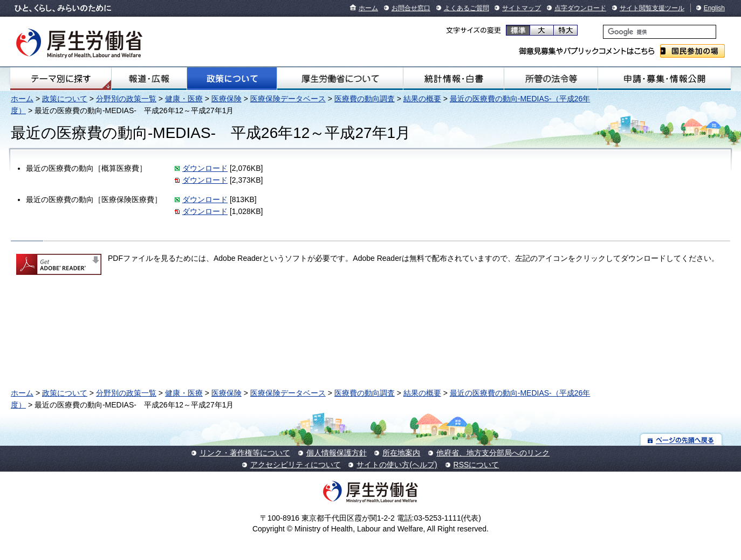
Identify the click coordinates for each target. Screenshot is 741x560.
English (714, 8)
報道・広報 (149, 79)
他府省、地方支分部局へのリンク (493, 453)
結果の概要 (422, 99)
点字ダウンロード (580, 8)
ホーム (368, 8)
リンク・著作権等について (245, 453)
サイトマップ (522, 8)
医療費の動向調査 (365, 99)
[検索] (660, 32)
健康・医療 (184, 99)
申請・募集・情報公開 (664, 79)
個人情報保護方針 (337, 453)
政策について (232, 79)
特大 (565, 30)
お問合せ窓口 (411, 8)
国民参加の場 (692, 51)
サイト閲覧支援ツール (652, 8)
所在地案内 (401, 453)
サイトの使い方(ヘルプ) (397, 465)
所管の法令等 (551, 79)
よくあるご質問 (466, 8)
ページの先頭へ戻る (681, 440)
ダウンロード (205, 168)
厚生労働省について (340, 79)
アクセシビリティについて (296, 465)
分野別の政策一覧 (126, 99)
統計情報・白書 (454, 79)
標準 (518, 30)
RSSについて (476, 465)
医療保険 (227, 99)
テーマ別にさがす (61, 79)
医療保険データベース (288, 99)
